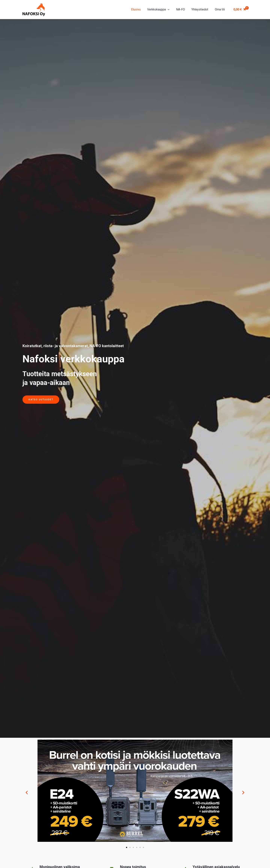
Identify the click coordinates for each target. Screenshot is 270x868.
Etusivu (139, 9)
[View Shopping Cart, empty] (240, 10)
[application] (170, 10)
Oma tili (220, 9)
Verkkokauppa (161, 10)
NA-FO (182, 9)
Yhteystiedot (201, 9)
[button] (27, 792)
